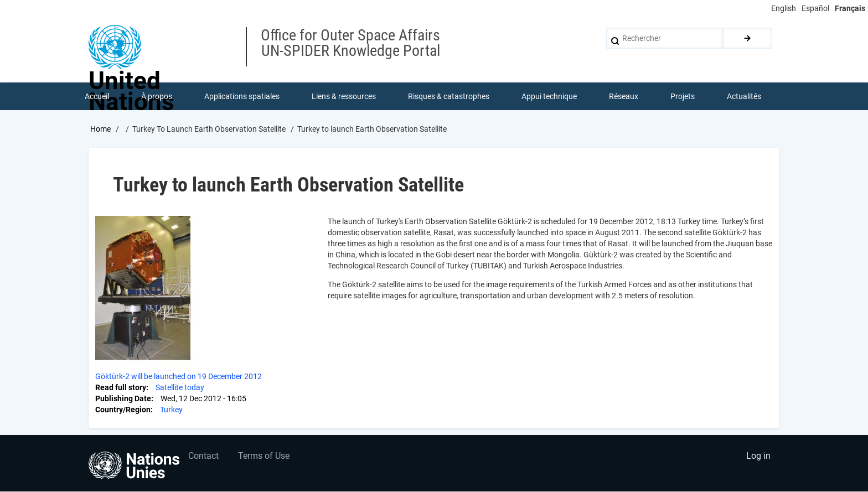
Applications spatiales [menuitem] (242, 96)
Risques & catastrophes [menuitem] (449, 96)
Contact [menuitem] (203, 456)
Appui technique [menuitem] (549, 96)
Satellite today (180, 387)
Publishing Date (123, 398)
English (784, 8)
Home (100, 129)
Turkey (171, 410)
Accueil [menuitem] (97, 96)
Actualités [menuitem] (744, 96)
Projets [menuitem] (683, 96)
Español (815, 8)
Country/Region (123, 410)
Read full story (121, 387)
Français (850, 8)
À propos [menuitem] (157, 96)
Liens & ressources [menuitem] (344, 96)
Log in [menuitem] (758, 456)
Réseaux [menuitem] (624, 96)
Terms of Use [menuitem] (264, 456)
